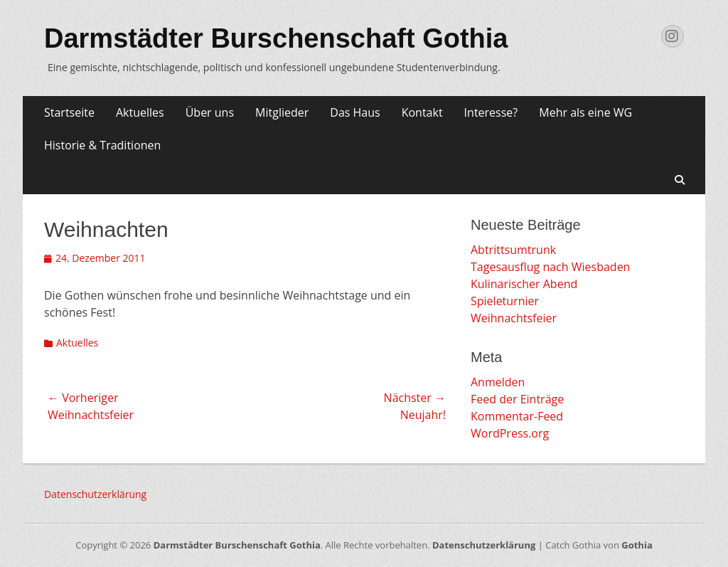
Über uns (210, 112)
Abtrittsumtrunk (513, 250)
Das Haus (355, 112)
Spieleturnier (505, 301)
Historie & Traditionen (102, 145)
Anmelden (498, 382)
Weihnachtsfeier (514, 318)
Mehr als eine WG (585, 112)
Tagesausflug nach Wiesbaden (550, 267)
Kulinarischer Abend (524, 284)
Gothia (637, 545)
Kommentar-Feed (517, 416)
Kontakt (422, 112)
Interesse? (491, 112)
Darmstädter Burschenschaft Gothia (276, 38)
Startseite (69, 112)
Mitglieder (282, 112)
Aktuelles (140, 112)
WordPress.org (510, 433)
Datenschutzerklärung (95, 494)
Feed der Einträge (517, 399)
